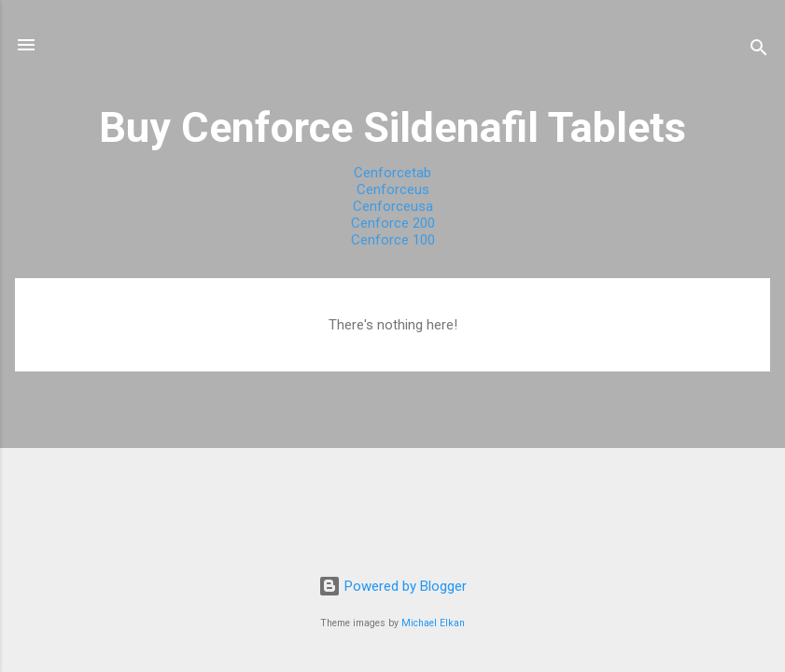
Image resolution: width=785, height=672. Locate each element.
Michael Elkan (433, 623)
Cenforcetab (392, 173)
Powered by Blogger (392, 586)
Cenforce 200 (393, 223)
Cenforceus (393, 189)
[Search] (759, 51)
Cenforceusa (393, 206)
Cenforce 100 (393, 240)
